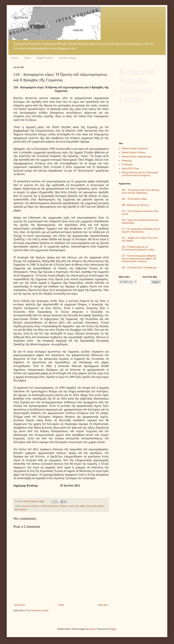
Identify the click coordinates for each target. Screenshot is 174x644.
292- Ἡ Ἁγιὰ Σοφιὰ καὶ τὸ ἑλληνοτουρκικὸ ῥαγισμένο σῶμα (138, 248)
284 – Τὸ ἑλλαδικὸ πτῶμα (134, 199)
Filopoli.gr (127, 161)
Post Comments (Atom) (37, 611)
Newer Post (20, 605)
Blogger (112, 629)
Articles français (68, 58)
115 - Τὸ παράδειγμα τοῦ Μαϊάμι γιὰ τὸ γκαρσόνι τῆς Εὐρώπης (141, 230)
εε (40, 506)
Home (28, 58)
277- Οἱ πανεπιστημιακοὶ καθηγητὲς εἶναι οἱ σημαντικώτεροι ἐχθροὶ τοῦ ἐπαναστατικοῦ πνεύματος (139, 259)
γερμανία (25, 506)
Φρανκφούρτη (21, 509)
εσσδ (71, 506)
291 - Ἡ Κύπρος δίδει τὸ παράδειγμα (139, 268)
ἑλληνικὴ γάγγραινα (51, 506)
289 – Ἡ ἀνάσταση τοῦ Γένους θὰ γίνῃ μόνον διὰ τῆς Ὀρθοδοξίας (141, 191)
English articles (45, 58)
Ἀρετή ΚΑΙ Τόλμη (130, 168)
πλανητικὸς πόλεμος (95, 506)
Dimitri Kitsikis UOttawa (134, 153)
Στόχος (15, 58)
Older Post (103, 605)
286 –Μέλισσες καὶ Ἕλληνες (136, 205)
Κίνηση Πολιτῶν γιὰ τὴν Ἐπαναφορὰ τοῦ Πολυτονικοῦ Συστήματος (140, 174)
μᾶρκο (83, 506)
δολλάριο (34, 506)
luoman (92, 629)
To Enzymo (127, 164)
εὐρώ (77, 506)
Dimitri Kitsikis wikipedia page (137, 157)
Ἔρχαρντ (64, 506)
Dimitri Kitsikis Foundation (135, 148)
